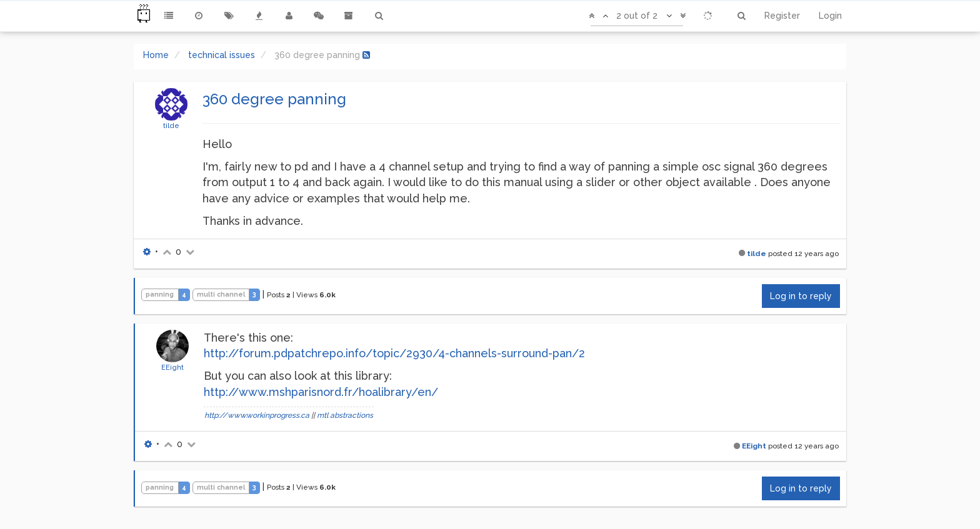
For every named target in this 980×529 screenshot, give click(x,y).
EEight (172, 367)
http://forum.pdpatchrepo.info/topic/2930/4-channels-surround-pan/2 (394, 353)
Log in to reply (801, 296)
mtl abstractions (345, 415)
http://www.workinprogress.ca (257, 415)
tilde (171, 126)
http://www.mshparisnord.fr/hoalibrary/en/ (321, 392)
